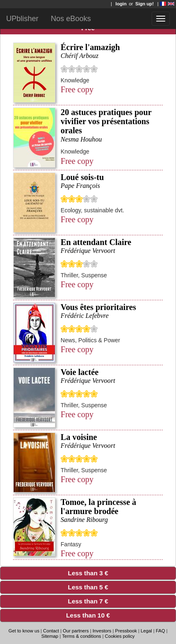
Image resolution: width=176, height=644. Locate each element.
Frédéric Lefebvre (85, 316)
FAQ (160, 631)
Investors (102, 631)
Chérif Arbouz (80, 56)
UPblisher (22, 19)
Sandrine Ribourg (84, 520)
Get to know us (24, 631)
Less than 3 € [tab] (56, 573)
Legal (146, 631)
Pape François (80, 186)
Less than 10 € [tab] (57, 615)
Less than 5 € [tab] (56, 587)
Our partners (76, 631)
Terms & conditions (82, 636)
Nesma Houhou (81, 139)
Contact (52, 631)
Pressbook (126, 631)
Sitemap (50, 636)
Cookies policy (120, 636)
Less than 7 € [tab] (56, 601)
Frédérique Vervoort (88, 251)
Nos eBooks (71, 19)
